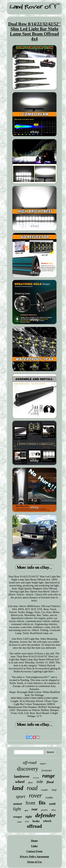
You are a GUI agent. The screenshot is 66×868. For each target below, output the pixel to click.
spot (26, 810)
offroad (34, 826)
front (30, 803)
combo (49, 798)
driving (36, 778)
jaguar (43, 763)
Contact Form (34, 851)
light (17, 809)
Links (34, 846)
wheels (47, 821)
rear (34, 809)
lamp (54, 790)
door (30, 782)
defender (45, 815)
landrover (22, 776)
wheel (20, 782)
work (52, 804)
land (18, 788)
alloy (54, 810)
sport (21, 796)
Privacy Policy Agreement (34, 857)
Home (34, 841)
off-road (30, 762)
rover (35, 796)
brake (36, 821)
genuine (44, 810)
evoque (18, 817)
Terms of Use (34, 862)
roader (45, 790)
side (40, 782)
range (49, 776)
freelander (47, 771)
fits (42, 803)
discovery (28, 769)
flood (50, 782)
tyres (27, 821)
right (29, 817)
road (32, 788)
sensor (18, 804)
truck (19, 822)
